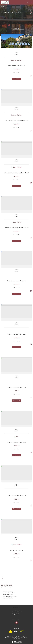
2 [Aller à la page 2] (31, 579)
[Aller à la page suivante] (31, 576)
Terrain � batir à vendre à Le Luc (10, 596)
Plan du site (13, 638)
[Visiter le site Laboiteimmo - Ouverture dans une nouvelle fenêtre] (16, 641)
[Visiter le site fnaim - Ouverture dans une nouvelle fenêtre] (11, 632)
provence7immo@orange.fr (17, 612)
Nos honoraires (8, 638)
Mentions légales (18, 638)
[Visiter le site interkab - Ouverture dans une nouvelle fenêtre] (19, 631)
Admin (22, 638)
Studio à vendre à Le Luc (8, 591)
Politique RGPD (15, 639)
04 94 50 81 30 (16, 610)
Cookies (19, 639)
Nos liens (26, 638)
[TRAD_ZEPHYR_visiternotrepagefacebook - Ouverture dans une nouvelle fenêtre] (16, 623)
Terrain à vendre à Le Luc (8, 598)
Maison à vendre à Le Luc (8, 595)
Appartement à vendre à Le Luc (9, 593)
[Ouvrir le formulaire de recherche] (28, 2)
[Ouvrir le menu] (31, 2)
